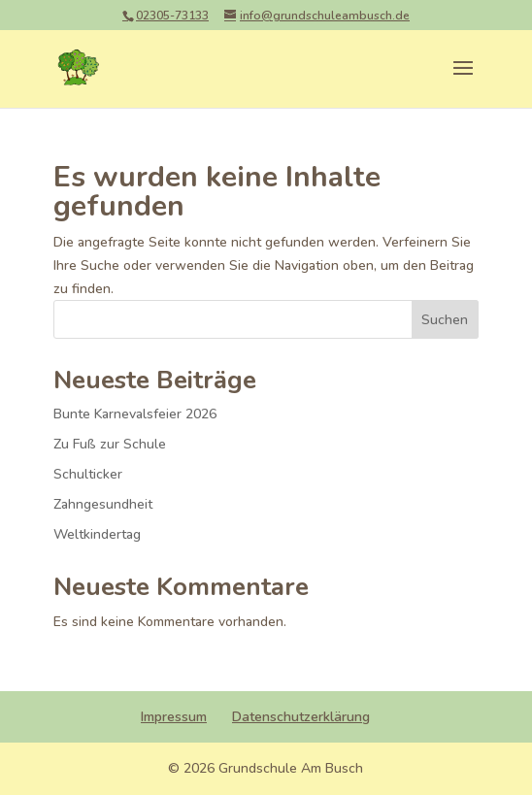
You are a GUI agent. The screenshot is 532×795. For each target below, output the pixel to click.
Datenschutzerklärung (301, 717)
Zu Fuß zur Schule (110, 444)
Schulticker (88, 474)
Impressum (174, 717)
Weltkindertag (97, 534)
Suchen (445, 320)
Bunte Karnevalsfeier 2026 (135, 414)
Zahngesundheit (103, 504)
